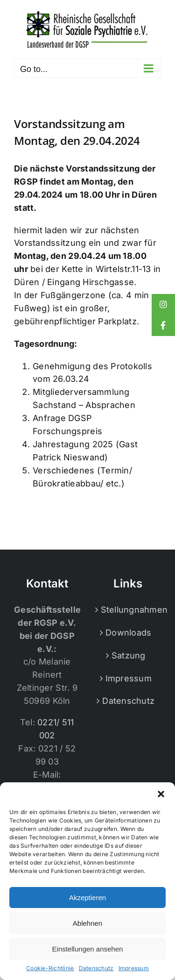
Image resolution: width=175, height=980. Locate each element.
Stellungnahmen (129, 610)
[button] (161, 794)
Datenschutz (96, 968)
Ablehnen (87, 923)
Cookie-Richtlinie (50, 968)
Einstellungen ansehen (88, 949)
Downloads (128, 633)
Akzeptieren (87, 898)
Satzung (129, 655)
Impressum (134, 968)
